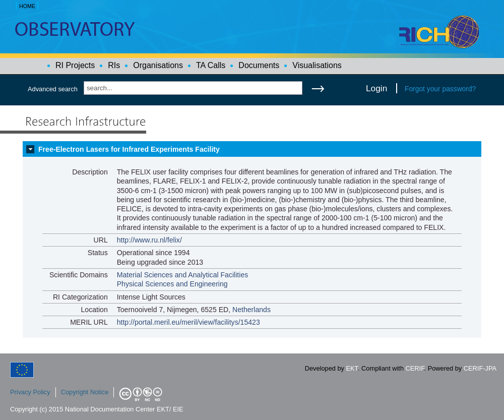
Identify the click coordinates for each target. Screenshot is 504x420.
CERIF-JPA (480, 368)
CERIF (415, 368)
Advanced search (53, 89)
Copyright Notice (85, 392)
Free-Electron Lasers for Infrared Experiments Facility (129, 149)
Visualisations (317, 65)
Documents (259, 65)
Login (376, 88)
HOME (27, 6)
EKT (352, 368)
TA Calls (211, 65)
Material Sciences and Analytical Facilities (183, 275)
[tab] (252, 149)
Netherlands (251, 310)
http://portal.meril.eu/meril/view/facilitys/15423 (188, 322)
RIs (114, 65)
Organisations (158, 65)
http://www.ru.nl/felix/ (149, 240)
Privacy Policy (30, 392)
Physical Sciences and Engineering (172, 284)
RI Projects (75, 65)
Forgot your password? (440, 89)
